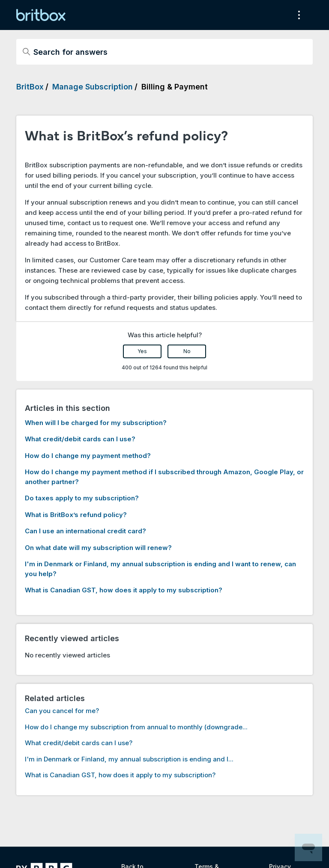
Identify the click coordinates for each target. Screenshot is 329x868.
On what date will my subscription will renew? (98, 548)
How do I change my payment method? (88, 456)
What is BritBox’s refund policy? (76, 515)
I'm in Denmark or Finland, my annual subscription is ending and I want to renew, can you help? (160, 569)
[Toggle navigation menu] (298, 15)
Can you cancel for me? (62, 711)
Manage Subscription (93, 87)
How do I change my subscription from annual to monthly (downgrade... (136, 727)
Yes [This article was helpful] (142, 351)
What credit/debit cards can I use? (80, 439)
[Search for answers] (164, 52)
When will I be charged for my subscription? (96, 423)
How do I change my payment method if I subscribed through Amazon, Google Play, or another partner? (164, 477)
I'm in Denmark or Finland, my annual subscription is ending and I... (129, 759)
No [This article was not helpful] (187, 351)
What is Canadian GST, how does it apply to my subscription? (124, 590)
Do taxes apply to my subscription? (82, 498)
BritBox (30, 87)
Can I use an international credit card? (85, 531)
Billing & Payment (175, 87)
